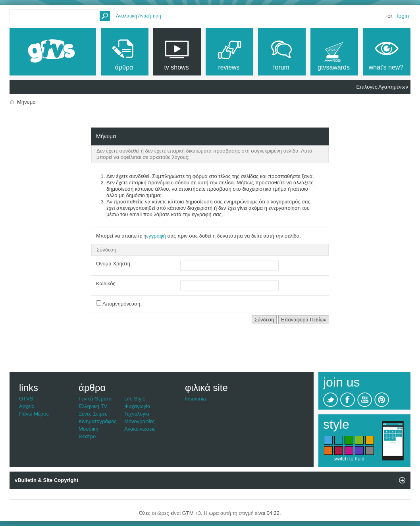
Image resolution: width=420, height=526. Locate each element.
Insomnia (196, 399)
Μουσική (89, 429)
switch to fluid (349, 459)
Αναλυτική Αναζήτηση (139, 16)
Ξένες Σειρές (93, 414)
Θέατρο (87, 436)
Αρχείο (27, 406)
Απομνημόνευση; (119, 304)
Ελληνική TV (93, 406)
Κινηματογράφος (98, 421)
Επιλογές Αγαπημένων (382, 87)
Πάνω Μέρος (34, 414)
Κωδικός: (106, 283)
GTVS (26, 399)
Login (403, 16)
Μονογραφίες (140, 421)
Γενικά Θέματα (95, 399)
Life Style (135, 399)
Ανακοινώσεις (140, 429)
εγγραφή (156, 236)
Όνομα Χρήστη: (114, 264)
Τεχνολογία (137, 414)
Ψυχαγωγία (137, 406)
